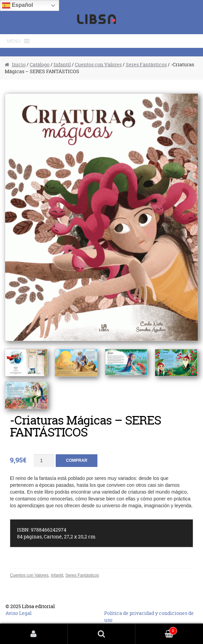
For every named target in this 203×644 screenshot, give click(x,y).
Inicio (19, 64)
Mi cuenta (34, 634)
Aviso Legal (18, 613)
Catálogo (40, 64)
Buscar (101, 634)
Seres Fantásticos (146, 64)
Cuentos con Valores (98, 64)
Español (18, 5)
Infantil (62, 64)
